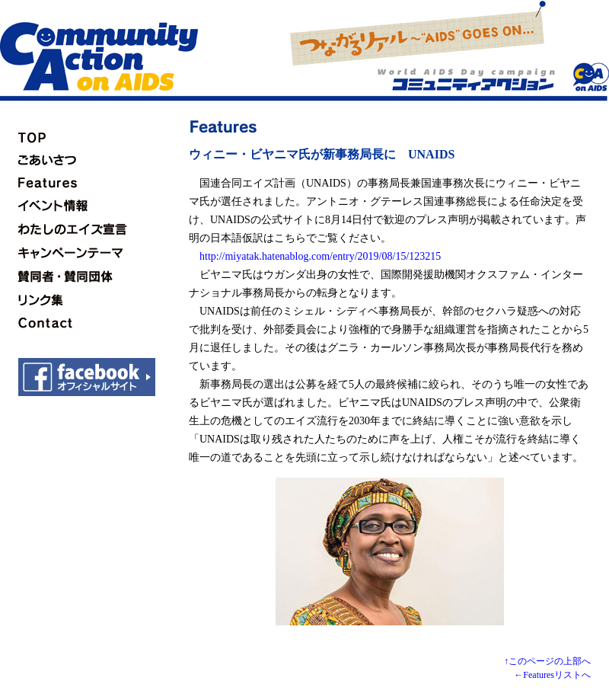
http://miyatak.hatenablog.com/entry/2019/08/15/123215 (320, 256)
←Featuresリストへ (552, 675)
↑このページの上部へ (547, 661)
